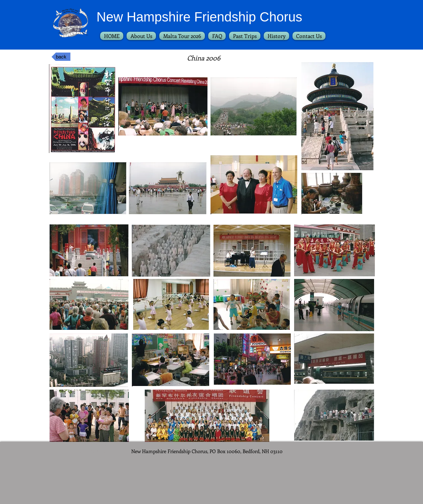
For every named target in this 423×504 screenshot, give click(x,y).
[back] (61, 57)
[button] (245, 36)
